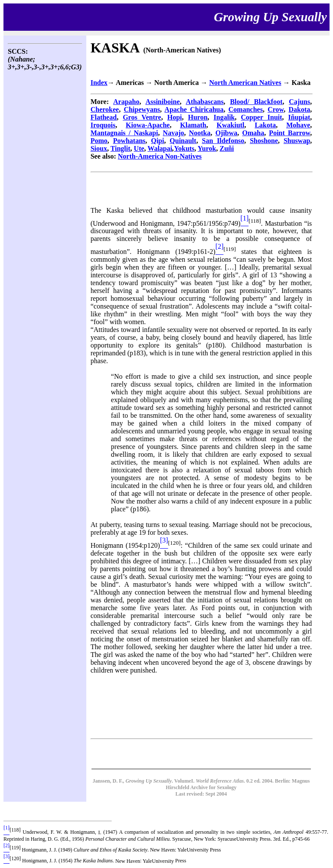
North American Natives (245, 83)
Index (99, 83)
